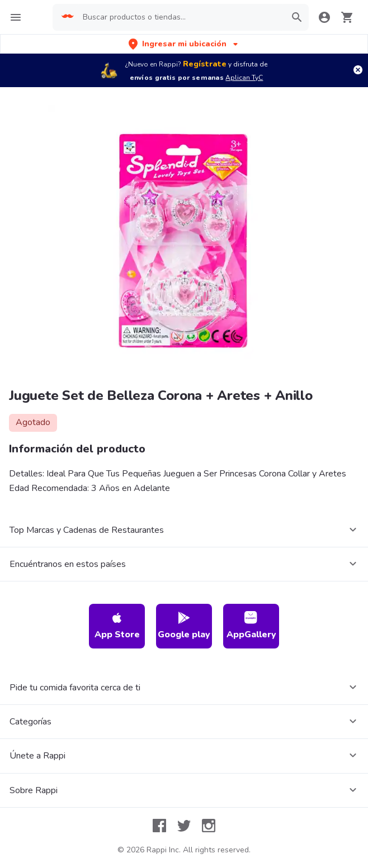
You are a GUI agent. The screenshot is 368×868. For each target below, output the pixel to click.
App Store (117, 626)
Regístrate (205, 64)
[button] (184, 44)
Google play (184, 626)
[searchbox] (181, 17)
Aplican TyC (244, 78)
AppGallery (251, 626)
